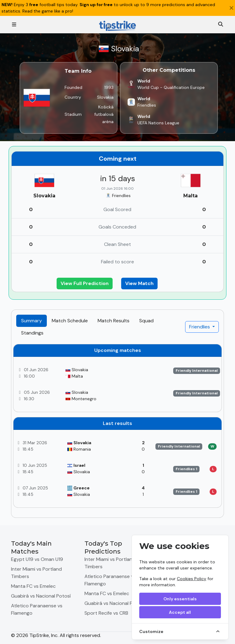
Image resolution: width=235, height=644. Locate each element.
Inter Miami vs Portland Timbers (36, 573)
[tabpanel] (117, 428)
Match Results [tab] (114, 321)
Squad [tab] (146, 321)
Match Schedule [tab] (70, 321)
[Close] (231, 8)
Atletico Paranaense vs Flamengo (37, 609)
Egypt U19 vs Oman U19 (37, 559)
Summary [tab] (32, 321)
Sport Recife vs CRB (106, 613)
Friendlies (200, 327)
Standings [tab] (32, 333)
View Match (139, 283)
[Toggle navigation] (14, 25)
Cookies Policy (192, 579)
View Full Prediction (85, 283)
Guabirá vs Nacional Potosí (41, 596)
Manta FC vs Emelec (33, 586)
